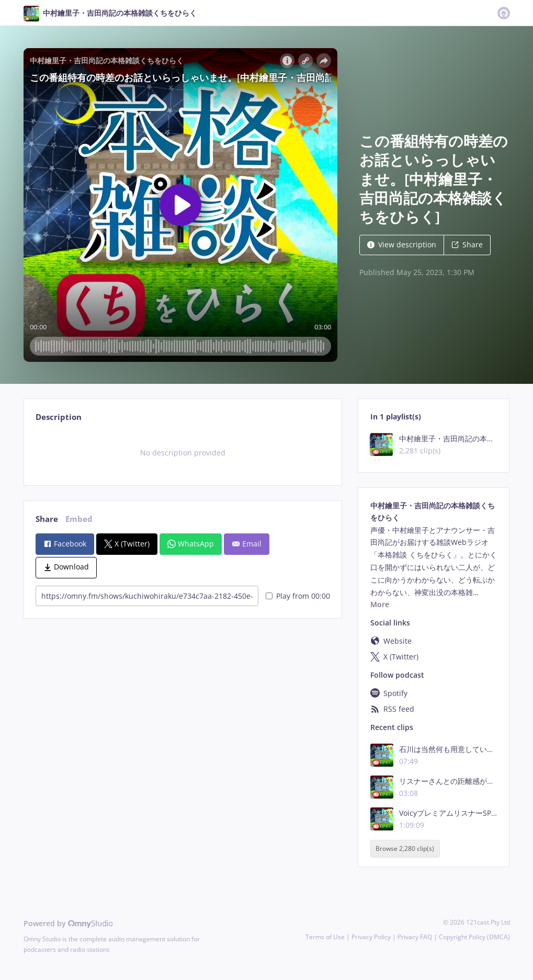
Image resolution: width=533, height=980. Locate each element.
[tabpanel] (183, 453)
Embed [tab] (79, 519)
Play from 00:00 (298, 596)
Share (467, 244)
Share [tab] (47, 519)
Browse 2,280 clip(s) (405, 849)
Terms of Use (325, 937)
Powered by (68, 923)
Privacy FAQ (415, 937)
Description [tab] (59, 417)
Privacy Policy (371, 937)
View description (402, 244)
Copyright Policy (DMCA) (474, 937)
